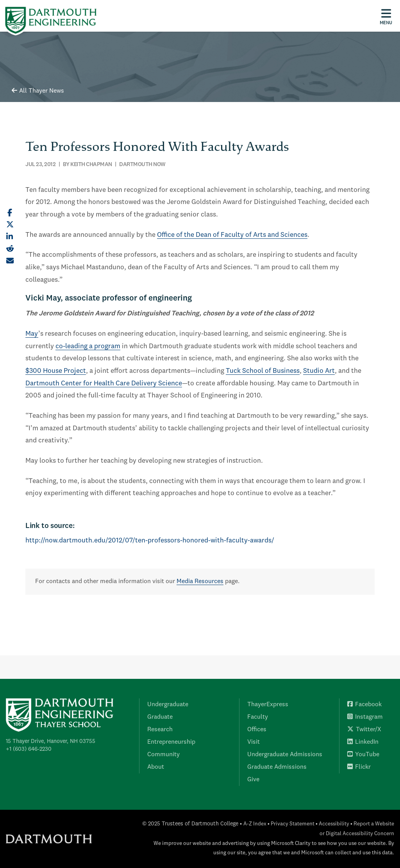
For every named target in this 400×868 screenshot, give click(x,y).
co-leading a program (88, 346)
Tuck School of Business (263, 371)
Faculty (258, 717)
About (156, 767)
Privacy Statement (293, 824)
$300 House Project (56, 371)
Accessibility (334, 824)
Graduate (160, 717)
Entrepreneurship (171, 742)
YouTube (363, 755)
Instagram (365, 717)
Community (163, 755)
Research (160, 730)
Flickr (359, 767)
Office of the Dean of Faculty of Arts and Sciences (232, 235)
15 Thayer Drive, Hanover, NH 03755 (51, 741)
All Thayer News (38, 91)
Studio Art (319, 371)
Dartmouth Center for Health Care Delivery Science (104, 384)
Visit (254, 742)
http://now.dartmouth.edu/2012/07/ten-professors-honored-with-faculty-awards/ (150, 541)
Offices (257, 730)
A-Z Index (255, 824)
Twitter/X (364, 730)
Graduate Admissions (277, 767)
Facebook (364, 705)
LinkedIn (363, 742)
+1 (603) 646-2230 (29, 749)
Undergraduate (168, 705)
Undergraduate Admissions (285, 755)
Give (253, 780)
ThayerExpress (268, 705)
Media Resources (200, 582)
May (32, 334)
